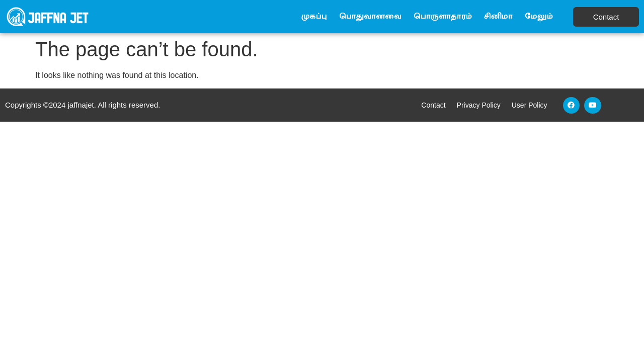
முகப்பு (314, 16)
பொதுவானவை (370, 16)
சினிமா (498, 16)
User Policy (530, 105)
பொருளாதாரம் (443, 16)
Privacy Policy (479, 105)
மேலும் (539, 16)
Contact (433, 105)
